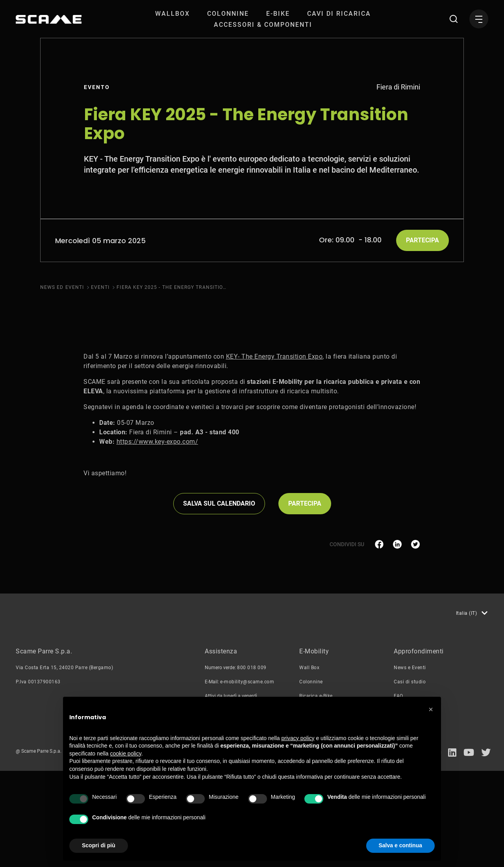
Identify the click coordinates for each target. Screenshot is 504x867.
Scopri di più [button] (99, 845)
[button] (431, 709)
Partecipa (422, 240)
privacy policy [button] (298, 738)
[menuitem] (172, 14)
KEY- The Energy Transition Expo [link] (274, 453)
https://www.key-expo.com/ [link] (157, 538)
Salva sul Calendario (219, 600)
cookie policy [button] (126, 754)
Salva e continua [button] (400, 845)
